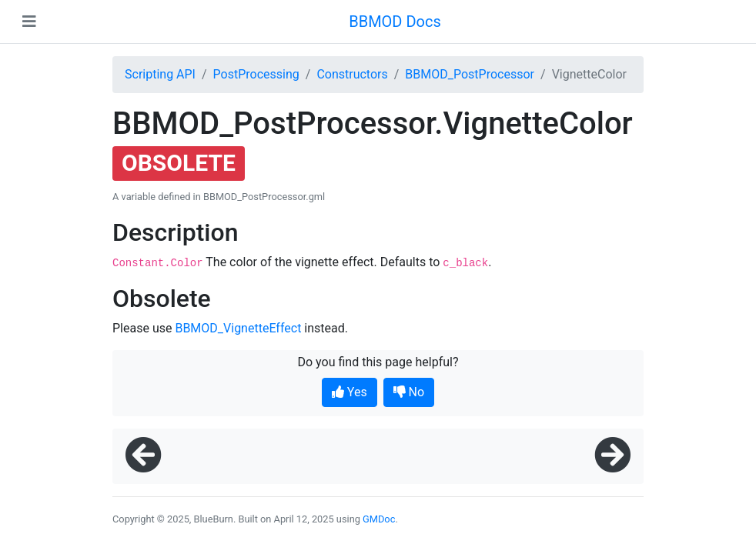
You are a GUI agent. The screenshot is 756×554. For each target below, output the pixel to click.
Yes (350, 392)
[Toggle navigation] (29, 22)
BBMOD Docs (395, 22)
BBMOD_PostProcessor (470, 74)
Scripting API (160, 74)
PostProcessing (256, 74)
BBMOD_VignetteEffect (238, 328)
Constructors (352, 74)
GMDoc (379, 519)
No (409, 392)
